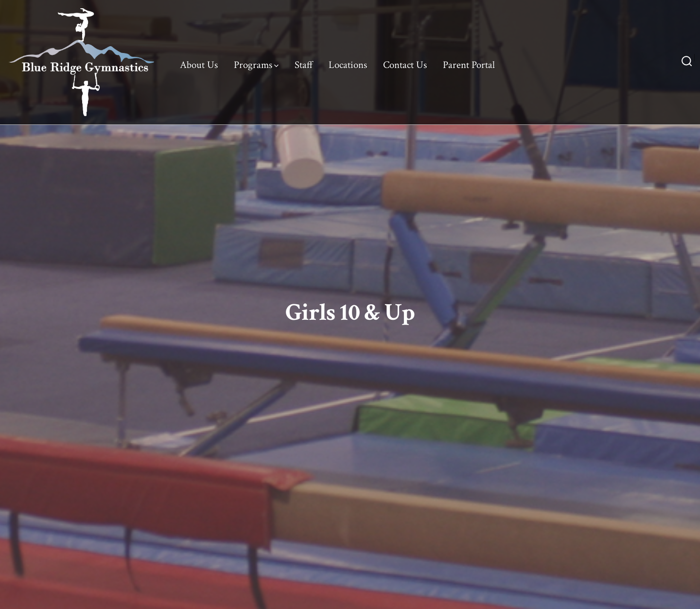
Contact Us (405, 65)
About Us (199, 65)
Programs (256, 65)
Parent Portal (469, 65)
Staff (304, 65)
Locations (348, 65)
